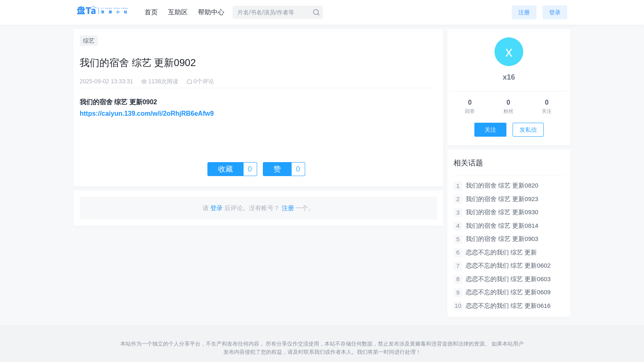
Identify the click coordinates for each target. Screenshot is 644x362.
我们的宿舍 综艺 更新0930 (502, 212)
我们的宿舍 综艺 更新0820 (502, 185)
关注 (490, 130)
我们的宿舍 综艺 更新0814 (502, 226)
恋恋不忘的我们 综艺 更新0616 (508, 306)
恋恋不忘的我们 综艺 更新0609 (508, 292)
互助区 (178, 12)
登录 (555, 12)
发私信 (528, 130)
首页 (151, 12)
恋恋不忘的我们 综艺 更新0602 (508, 265)
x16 (509, 77)
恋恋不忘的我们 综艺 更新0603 (508, 279)
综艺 (89, 41)
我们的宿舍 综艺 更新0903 (502, 239)
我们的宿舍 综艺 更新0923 (502, 199)
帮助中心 (211, 12)
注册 (524, 12)
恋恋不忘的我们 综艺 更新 (501, 252)
